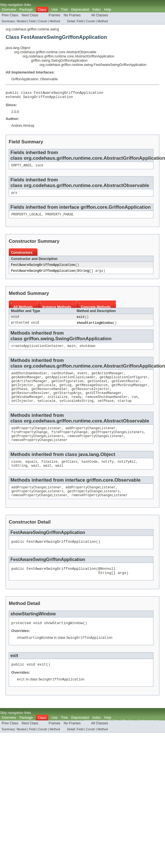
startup (125, 410)
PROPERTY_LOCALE (26, 218)
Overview (9, 10)
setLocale (46, 410)
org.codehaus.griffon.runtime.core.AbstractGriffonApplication (68, 56)
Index (96, 10)
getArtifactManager (29, 388)
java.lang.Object (18, 48)
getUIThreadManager (104, 401)
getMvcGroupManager (129, 392)
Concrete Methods (96, 311)
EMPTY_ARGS (21, 168)
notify (108, 474)
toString (19, 478)
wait (35, 478)
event (83, 379)
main (71, 351)
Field (32, 21)
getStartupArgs (67, 401)
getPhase (19, 397)
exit (81, 321)
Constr (43, 21)
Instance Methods (57, 311)
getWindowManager (27, 406)
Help (108, 10)
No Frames (72, 15)
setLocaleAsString (77, 410)
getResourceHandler (49, 397)
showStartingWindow (95, 327)
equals (31, 474)
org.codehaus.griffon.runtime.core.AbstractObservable (55, 52)
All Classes (100, 15)
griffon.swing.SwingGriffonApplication (59, 61)
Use (54, 10)
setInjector (22, 410)
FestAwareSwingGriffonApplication (43, 268)
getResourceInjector (90, 397)
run (134, 406)
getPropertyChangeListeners (117, 443)
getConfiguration (67, 388)
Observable (49, 79)
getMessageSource (91, 392)
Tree (64, 10)
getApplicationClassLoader (71, 383)
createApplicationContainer (37, 351)
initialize (57, 406)
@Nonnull (107, 585)
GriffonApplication (25, 79)
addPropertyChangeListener (36, 438)
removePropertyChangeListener (95, 447)
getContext (97, 388)
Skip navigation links (16, 5)
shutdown (88, 351)
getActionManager (107, 379)
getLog (66, 392)
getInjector (22, 392)
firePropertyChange (29, 443)
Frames (55, 15)
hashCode (90, 474)
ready (76, 406)
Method (55, 21)
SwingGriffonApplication (48, 98)
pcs (14, 195)
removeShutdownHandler (106, 406)
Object (108, 466)
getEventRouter (126, 388)
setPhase (106, 410)
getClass (70, 474)
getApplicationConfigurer (124, 383)
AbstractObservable (126, 188)
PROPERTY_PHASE (60, 218)
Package (26, 10)
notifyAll (127, 474)
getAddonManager (26, 383)
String (83, 275)
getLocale (46, 392)
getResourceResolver (30, 401)
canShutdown (62, 379)
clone (16, 474)
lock (39, 168)
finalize (49, 474)
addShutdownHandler (29, 379)
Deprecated (80, 10)
